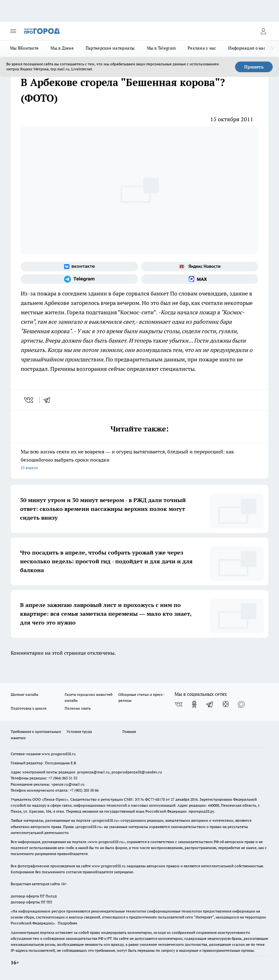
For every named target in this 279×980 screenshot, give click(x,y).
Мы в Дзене (62, 48)
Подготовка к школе (29, 708)
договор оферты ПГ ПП (31, 902)
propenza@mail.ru (93, 772)
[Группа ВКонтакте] (79, 267)
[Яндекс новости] (200, 267)
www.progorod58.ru (59, 754)
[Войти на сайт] (263, 31)
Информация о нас (247, 48)
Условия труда (79, 731)
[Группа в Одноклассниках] (194, 704)
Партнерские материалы (110, 48)
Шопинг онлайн (24, 694)
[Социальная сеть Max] (200, 279)
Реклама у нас (202, 48)
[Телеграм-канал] (79, 279)
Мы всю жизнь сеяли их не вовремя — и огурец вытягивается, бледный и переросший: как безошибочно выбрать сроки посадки (139, 460)
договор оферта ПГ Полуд (34, 896)
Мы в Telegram (161, 48)
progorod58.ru (105, 820)
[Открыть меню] (13, 31)
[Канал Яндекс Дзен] (226, 704)
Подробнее (67, 923)
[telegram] (49, 400)
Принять (254, 67)
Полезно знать (78, 708)
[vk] (29, 400)
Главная (129, 731)
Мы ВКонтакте (24, 48)
